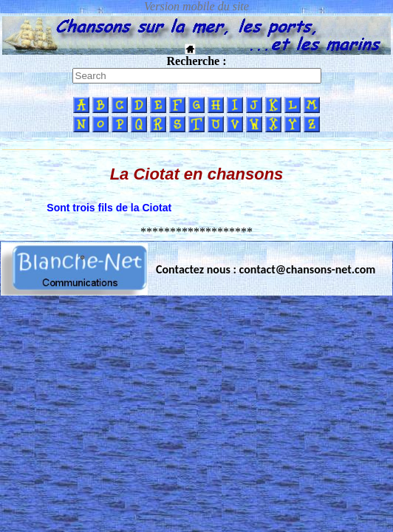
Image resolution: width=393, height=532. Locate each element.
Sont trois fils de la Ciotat (109, 208)
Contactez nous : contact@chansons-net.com (266, 269)
